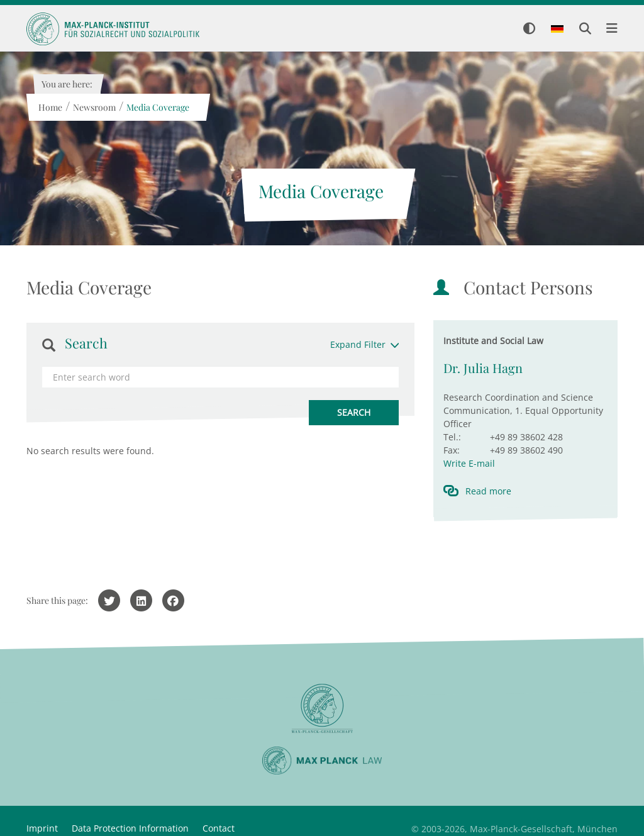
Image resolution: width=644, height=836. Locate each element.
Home (50, 107)
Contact (219, 828)
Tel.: (452, 437)
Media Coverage (157, 107)
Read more (488, 491)
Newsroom (94, 107)
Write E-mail (469, 463)
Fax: (452, 450)
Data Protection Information (130, 828)
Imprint (42, 828)
